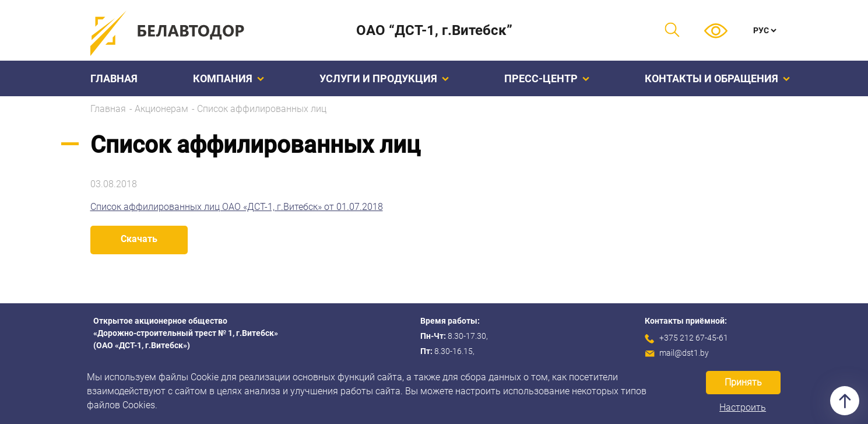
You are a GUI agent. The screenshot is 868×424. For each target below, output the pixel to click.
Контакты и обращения (717, 78)
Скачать (139, 239)
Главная (114, 78)
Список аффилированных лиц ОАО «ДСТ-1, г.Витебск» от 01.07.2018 (237, 207)
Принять (743, 382)
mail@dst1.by (684, 353)
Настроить (743, 407)
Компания (229, 78)
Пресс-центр (547, 78)
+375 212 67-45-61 (694, 338)
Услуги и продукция (384, 78)
